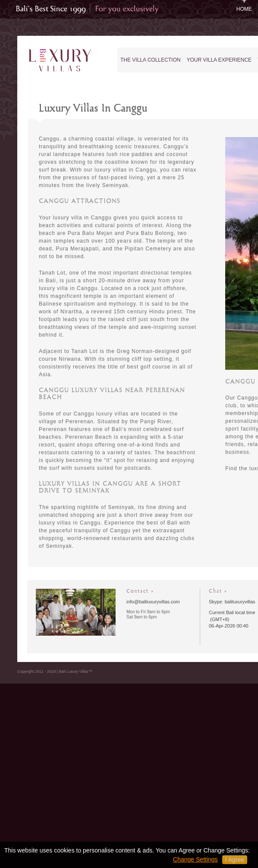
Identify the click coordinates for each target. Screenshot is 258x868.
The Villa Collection (150, 60)
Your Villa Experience (219, 60)
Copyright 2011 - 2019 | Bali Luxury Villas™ (55, 671)
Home (244, 9)
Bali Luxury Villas (62, 61)
